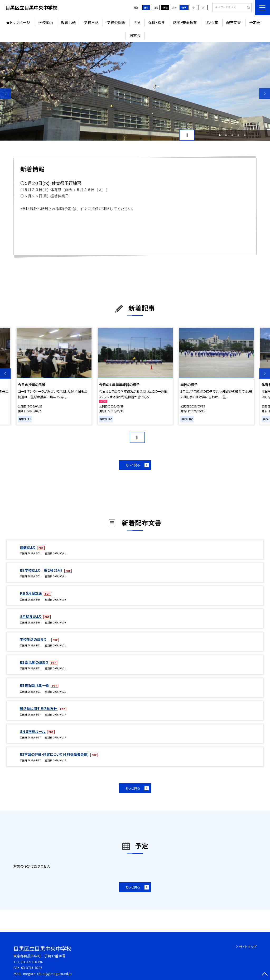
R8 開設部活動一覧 (35, 685)
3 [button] (232, 135)
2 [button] (226, 135)
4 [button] (238, 135)
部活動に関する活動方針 (39, 708)
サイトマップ (248, 947)
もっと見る (133, 465)
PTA (137, 22)
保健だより (28, 547)
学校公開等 (116, 22)
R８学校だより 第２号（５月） (42, 570)
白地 (156, 7)
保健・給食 (156, 22)
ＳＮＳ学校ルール (33, 731)
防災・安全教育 (185, 22)
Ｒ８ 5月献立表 (31, 593)
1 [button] (220, 135)
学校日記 (91, 22)
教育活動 (68, 22)
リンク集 (212, 22)
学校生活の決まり (35, 639)
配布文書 (234, 22)
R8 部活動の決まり (34, 662)
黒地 (165, 7)
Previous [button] (5, 94)
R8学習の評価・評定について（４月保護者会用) (55, 754)
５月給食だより (31, 616)
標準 (184, 7)
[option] (135, 91)
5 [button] (245, 135)
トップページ (20, 22)
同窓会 (135, 35)
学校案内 (46, 22)
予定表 (255, 22)
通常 (146, 7)
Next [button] (265, 94)
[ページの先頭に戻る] (265, 975)
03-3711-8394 (32, 962)
